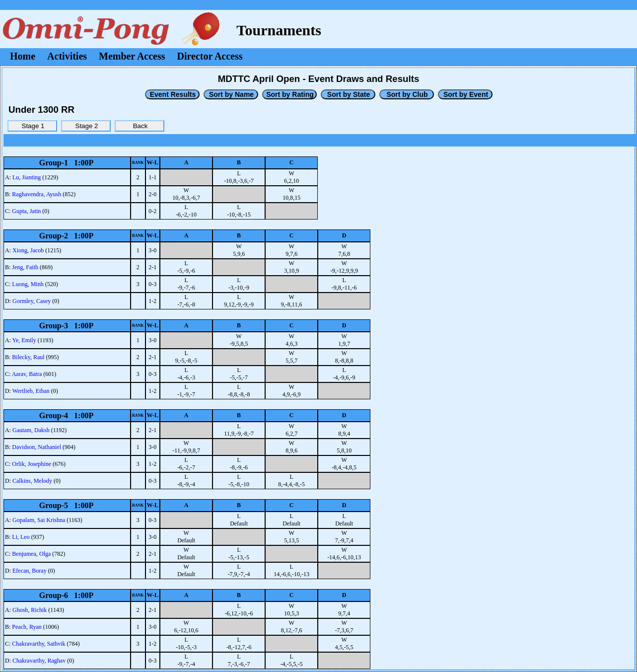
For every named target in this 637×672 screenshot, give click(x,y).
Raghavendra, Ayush (36, 194)
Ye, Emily (24, 340)
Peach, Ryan (27, 627)
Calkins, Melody (32, 481)
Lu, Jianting (27, 177)
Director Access (210, 56)
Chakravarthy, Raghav (39, 661)
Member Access (132, 56)
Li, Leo (21, 537)
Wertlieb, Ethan (31, 391)
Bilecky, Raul (28, 357)
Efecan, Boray (30, 571)
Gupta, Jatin (26, 211)
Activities (67, 56)
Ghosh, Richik (30, 610)
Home (23, 56)
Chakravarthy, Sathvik (38, 644)
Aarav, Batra (27, 374)
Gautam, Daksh (31, 430)
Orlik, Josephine (32, 464)
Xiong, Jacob (28, 250)
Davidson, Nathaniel (36, 447)
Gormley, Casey (32, 301)
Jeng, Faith (25, 267)
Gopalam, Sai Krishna (39, 520)
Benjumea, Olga (31, 554)
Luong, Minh (28, 284)
